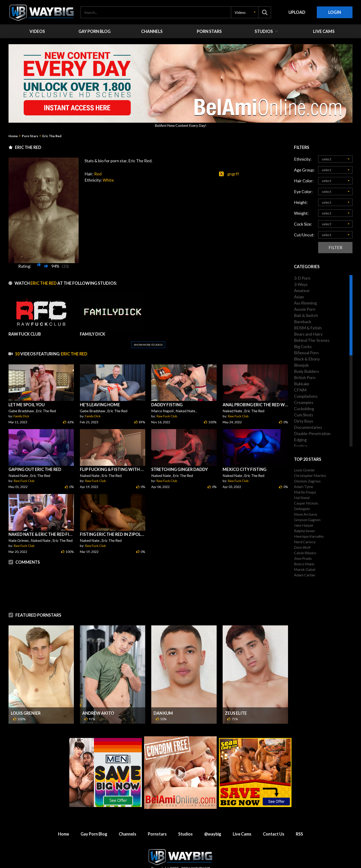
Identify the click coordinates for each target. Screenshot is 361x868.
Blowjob (301, 365)
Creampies (304, 402)
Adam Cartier (305, 575)
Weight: (301, 213)
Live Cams (242, 834)
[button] (245, 12)
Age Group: (304, 170)
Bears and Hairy (308, 334)
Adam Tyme (304, 486)
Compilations (306, 396)
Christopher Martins (310, 475)
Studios (185, 834)
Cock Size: (303, 224)
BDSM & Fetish (308, 328)
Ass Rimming (305, 303)
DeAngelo (302, 509)
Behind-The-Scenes (312, 340)
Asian (299, 297)
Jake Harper (304, 525)
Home (13, 136)
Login (335, 12)
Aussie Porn (305, 309)
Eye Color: (303, 192)
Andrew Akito (98, 713)
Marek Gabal (305, 569)
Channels (128, 834)
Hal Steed (302, 498)
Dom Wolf (302, 547)
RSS (299, 834)
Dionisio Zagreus (307, 481)
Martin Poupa (305, 492)
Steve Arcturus (306, 514)
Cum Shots (304, 415)
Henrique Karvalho (309, 536)
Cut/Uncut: (304, 235)
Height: (301, 202)
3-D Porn (302, 278)
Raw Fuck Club (167, 416)
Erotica (301, 446)
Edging (300, 440)
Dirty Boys (304, 421)
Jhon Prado (303, 558)
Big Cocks (303, 346)
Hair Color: (304, 181)
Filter (335, 247)
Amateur (302, 290)
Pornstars (157, 834)
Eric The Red (52, 136)
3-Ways (301, 284)
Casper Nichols (306, 503)
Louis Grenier (26, 713)
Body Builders (307, 371)
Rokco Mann (304, 564)
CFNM (300, 390)
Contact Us (274, 834)
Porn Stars (30, 136)
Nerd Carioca (305, 542)
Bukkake (302, 384)
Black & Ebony (307, 359)
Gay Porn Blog (94, 834)
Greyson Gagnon (307, 520)
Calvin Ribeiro (305, 553)
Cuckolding (304, 409)
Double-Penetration (312, 433)
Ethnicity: (303, 159)
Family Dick (21, 416)
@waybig (213, 834)
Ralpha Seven (304, 531)
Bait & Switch (306, 315)
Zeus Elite (236, 713)
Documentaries (308, 427)
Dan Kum (163, 713)
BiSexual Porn (306, 353)
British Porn (305, 377)
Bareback (303, 322)
